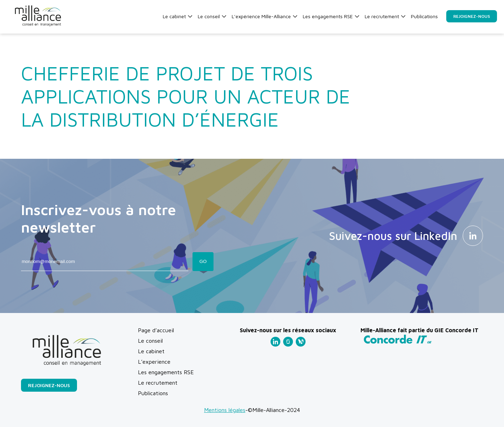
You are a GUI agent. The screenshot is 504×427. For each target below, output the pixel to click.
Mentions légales (225, 410)
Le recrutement (385, 16)
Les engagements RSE (331, 16)
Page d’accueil (156, 330)
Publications (424, 16)
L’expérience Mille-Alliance (264, 16)
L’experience (154, 362)
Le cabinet (177, 16)
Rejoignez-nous (472, 16)
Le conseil (212, 16)
